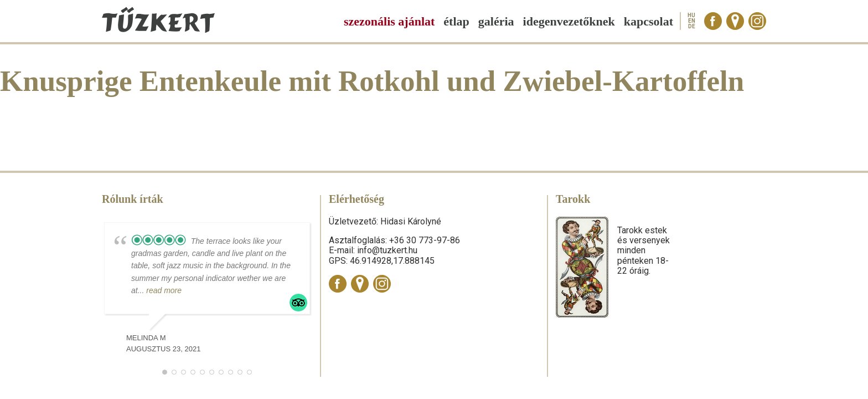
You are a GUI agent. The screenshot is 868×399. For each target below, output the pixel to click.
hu (691, 16)
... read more (160, 290)
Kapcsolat (649, 21)
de (692, 27)
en (692, 21)
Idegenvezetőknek (569, 21)
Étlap (456, 21)
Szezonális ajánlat (389, 21)
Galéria (496, 21)
